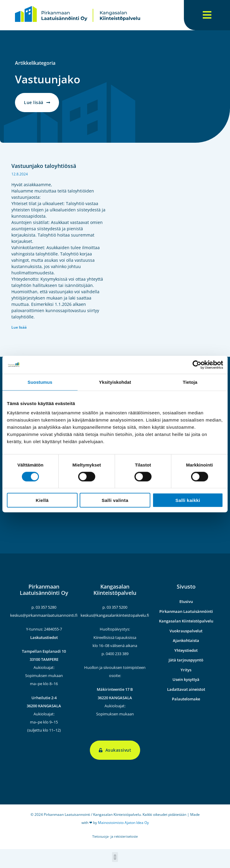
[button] (115, 857)
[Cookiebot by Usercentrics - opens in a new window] (197, 365)
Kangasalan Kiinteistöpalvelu (186, 621)
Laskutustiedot (44, 637)
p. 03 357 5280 (44, 607)
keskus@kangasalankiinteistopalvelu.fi (115, 615)
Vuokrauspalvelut (186, 631)
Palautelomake (186, 699)
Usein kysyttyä (186, 679)
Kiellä (42, 500)
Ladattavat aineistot (186, 689)
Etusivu (186, 601)
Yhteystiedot (186, 650)
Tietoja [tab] (190, 382)
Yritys (186, 670)
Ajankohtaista (186, 640)
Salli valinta (115, 500)
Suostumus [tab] (40, 382)
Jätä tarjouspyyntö (186, 660)
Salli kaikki (188, 500)
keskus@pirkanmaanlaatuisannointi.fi (44, 615)
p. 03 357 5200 (115, 607)
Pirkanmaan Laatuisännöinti (186, 611)
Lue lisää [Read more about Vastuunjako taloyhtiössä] (19, 327)
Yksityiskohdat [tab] (115, 382)
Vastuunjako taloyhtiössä (44, 166)
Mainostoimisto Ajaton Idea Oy (123, 823)
